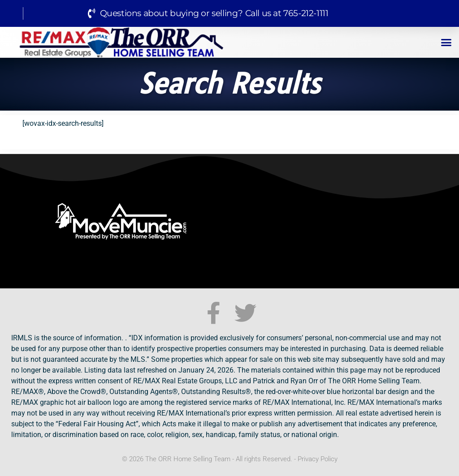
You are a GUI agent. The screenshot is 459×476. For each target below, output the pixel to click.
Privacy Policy (318, 459)
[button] (446, 43)
